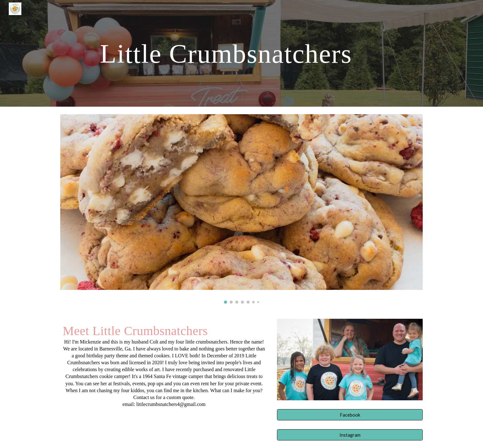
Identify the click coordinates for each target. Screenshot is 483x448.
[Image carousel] (241, 209)
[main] (226, 53)
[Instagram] (350, 435)
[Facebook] (350, 415)
